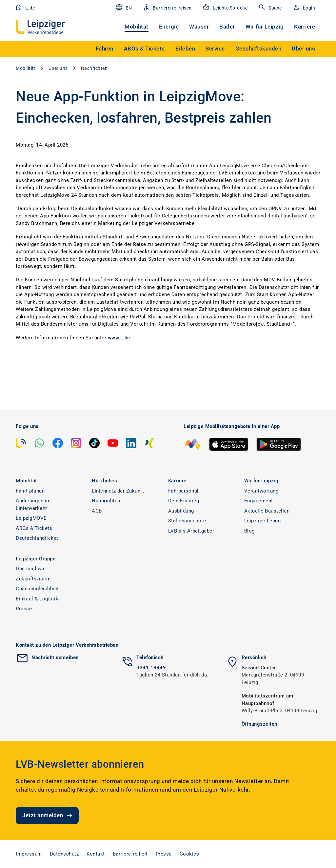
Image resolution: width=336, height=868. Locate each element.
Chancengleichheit (37, 589)
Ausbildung (181, 511)
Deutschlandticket (37, 538)
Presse (24, 609)
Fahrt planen (30, 491)
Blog (249, 531)
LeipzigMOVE (31, 518)
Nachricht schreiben (55, 657)
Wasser (199, 27)
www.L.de (119, 338)
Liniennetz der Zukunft (118, 491)
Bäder (227, 27)
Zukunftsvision (33, 579)
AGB (97, 511)
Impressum (29, 854)
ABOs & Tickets (34, 528)
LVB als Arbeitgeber (191, 531)
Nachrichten (94, 68)
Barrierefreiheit (130, 854)
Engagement (259, 501)
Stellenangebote (187, 521)
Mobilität (137, 27)
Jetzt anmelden (48, 816)
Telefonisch (150, 657)
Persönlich (254, 657)
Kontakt (96, 854)
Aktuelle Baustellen (267, 511)
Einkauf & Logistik (37, 599)
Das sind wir (30, 569)
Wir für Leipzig (265, 27)
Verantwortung (261, 491)
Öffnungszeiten (259, 724)
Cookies (189, 854)
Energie (169, 27)
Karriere (305, 27)
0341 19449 (151, 668)
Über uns (58, 68)
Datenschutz (64, 854)
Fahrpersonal (183, 491)
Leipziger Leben (263, 521)
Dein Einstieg (184, 501)
